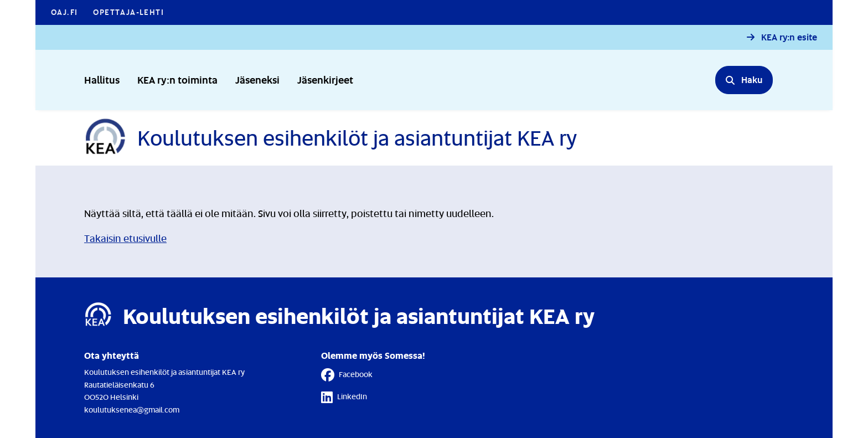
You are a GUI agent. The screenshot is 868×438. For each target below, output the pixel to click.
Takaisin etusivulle (125, 238)
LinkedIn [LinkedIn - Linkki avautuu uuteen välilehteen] (344, 397)
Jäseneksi (257, 79)
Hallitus (102, 79)
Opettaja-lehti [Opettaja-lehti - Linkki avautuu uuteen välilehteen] (128, 12)
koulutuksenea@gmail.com (132, 409)
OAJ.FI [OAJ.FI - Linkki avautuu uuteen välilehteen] (64, 12)
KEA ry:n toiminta (177, 79)
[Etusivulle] (330, 138)
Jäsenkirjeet (325, 79)
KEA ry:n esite (789, 37)
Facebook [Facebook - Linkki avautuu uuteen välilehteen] (347, 375)
